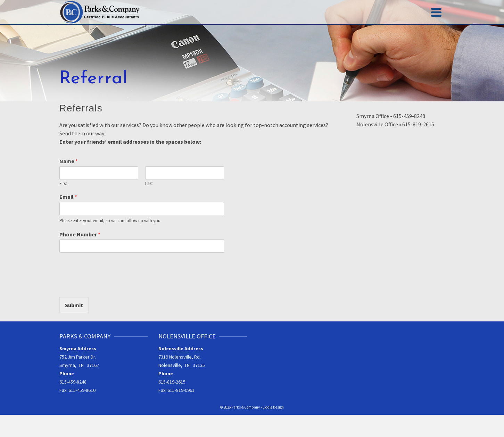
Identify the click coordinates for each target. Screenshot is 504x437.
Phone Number (80, 234)
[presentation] (112, 286)
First (63, 184)
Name (69, 161)
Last (149, 184)
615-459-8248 (73, 382)
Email (68, 197)
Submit (74, 305)
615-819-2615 (172, 382)
